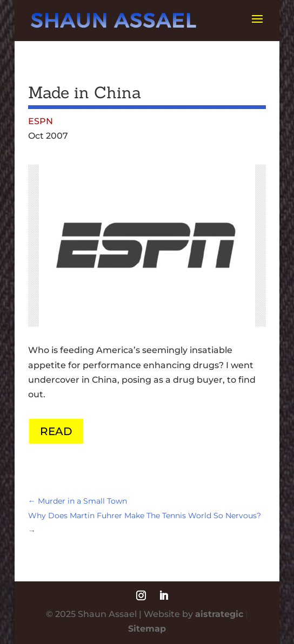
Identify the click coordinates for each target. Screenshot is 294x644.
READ (56, 431)
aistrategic (219, 614)
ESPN (41, 121)
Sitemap (147, 629)
